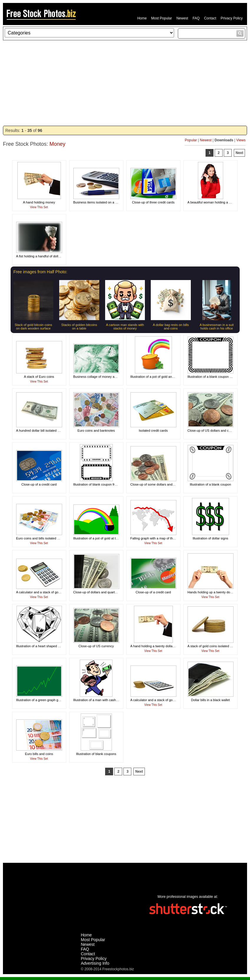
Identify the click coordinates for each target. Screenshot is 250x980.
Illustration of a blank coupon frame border (218, 377)
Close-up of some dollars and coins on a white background (173, 484)
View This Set (39, 207)
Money (57, 144)
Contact (210, 18)
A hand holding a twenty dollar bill (154, 646)
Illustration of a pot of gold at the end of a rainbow (109, 538)
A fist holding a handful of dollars (39, 256)
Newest (182, 18)
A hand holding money (39, 202)
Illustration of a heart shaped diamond (43, 646)
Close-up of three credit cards (153, 202)
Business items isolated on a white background (107, 202)
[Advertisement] (125, 83)
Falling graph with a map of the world (157, 538)
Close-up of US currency (96, 646)
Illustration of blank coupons (96, 754)
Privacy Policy (232, 18)
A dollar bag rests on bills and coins (171, 327)
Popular (191, 140)
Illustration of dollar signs (210, 538)
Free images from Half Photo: (40, 272)
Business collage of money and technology (104, 377)
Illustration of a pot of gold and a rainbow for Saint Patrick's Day (176, 377)
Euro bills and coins (39, 754)
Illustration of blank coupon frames (98, 484)
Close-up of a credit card (39, 484)
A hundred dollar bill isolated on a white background (53, 431)
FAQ (196, 18)
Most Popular (162, 18)
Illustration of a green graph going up (43, 700)
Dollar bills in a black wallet (210, 700)
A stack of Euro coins (39, 377)
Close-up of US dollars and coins (211, 431)
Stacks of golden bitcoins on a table (79, 327)
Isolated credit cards (153, 431)
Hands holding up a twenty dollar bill (213, 592)
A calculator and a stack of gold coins (43, 592)
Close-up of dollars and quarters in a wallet (104, 592)
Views (241, 140)
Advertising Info (95, 963)
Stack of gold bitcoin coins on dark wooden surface (33, 327)
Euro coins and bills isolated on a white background (53, 538)
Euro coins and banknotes (96, 431)
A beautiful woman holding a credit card (216, 202)
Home (142, 18)
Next (239, 153)
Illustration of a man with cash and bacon (103, 700)
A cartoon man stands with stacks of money (125, 327)
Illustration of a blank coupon (210, 484)
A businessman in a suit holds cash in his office (217, 327)
